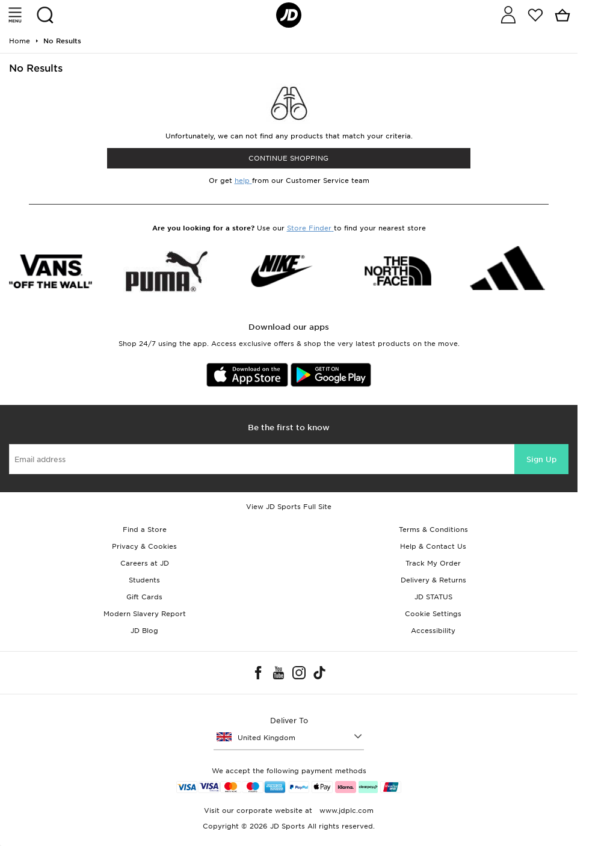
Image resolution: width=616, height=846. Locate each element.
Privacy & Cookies (144, 546)
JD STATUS (433, 597)
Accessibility (433, 631)
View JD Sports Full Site (289, 507)
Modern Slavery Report (145, 614)
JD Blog (144, 631)
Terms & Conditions (433, 530)
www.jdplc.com (345, 810)
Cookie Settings (433, 614)
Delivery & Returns (433, 580)
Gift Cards (144, 597)
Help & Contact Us (433, 546)
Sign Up (541, 459)
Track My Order (433, 563)
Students (144, 580)
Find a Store (145, 530)
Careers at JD (145, 563)
